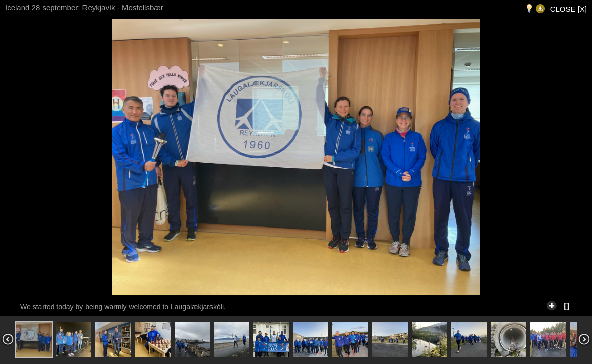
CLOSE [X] (568, 9)
